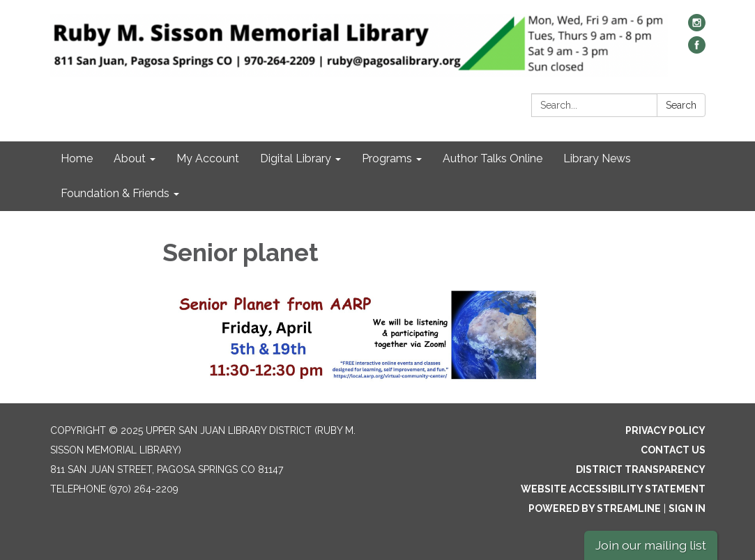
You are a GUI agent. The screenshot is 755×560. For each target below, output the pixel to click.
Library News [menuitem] (597, 158)
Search (681, 105)
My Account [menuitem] (208, 158)
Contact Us (673, 450)
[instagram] (697, 28)
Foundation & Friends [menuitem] (115, 193)
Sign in (687, 508)
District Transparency (641, 469)
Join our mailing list (651, 545)
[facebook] (697, 50)
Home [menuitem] (77, 158)
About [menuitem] (130, 158)
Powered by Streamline (595, 508)
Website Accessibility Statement (613, 489)
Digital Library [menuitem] (296, 158)
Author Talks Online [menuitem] (493, 158)
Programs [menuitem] (387, 158)
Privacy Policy (665, 430)
